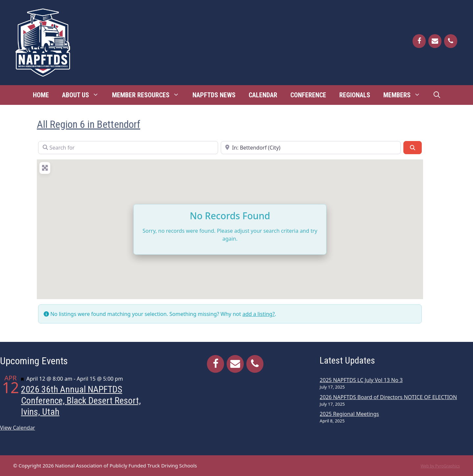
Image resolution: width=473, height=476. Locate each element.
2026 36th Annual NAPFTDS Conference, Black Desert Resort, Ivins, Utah (81, 400)
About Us (84, 95)
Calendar (263, 95)
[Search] (413, 148)
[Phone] (451, 41)
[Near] (311, 148)
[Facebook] (419, 41)
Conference (308, 95)
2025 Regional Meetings (349, 414)
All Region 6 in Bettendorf (89, 124)
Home (41, 95)
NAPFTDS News (214, 95)
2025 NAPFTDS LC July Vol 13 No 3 (361, 380)
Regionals (355, 95)
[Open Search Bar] (437, 95)
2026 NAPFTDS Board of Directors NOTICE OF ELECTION (388, 397)
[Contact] (435, 41)
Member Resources (149, 95)
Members (405, 95)
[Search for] (128, 148)
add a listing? (259, 314)
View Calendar (18, 428)
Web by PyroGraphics (440, 466)
